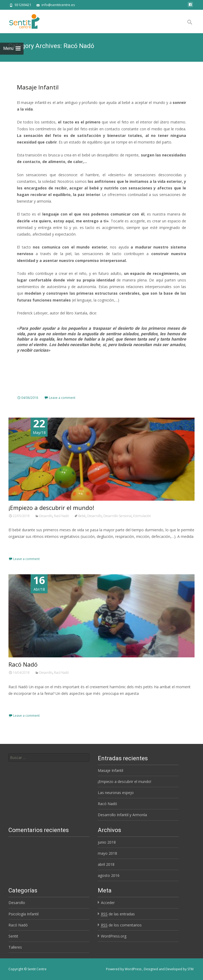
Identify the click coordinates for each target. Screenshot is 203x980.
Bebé (82, 516)
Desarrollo (94, 516)
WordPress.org (114, 936)
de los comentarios (121, 925)
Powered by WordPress (124, 969)
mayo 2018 (107, 853)
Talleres (15, 947)
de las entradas (118, 914)
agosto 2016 (109, 875)
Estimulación (142, 516)
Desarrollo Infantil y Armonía (122, 815)
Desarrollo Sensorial (117, 516)
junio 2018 (107, 842)
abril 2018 (106, 864)
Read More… (20, 546)
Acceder (108, 903)
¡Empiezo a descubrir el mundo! (51, 508)
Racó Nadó (61, 516)
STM (190, 969)
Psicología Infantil (24, 914)
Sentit (13, 936)
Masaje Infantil (38, 87)
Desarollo (46, 516)
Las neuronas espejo (116, 793)
